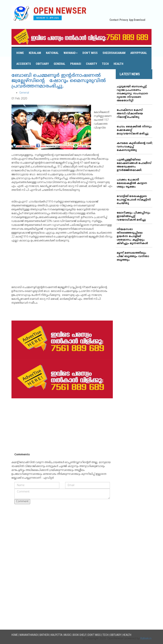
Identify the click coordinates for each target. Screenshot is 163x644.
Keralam (35, 53)
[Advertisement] (62, 426)
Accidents (24, 64)
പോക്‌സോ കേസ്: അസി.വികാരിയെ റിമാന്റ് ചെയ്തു (130, 114)
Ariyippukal (139, 53)
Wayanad (71, 53)
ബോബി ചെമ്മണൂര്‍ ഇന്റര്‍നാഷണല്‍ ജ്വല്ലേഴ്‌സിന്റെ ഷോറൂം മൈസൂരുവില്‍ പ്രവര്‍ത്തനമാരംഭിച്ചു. (59, 81)
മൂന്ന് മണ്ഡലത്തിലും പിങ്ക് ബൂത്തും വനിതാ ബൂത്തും (133, 256)
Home (20, 53)
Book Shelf (80, 635)
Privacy (124, 20)
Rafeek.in (146, 639)
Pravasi (76, 64)
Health (118, 64)
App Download (137, 20)
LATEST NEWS (130, 74)
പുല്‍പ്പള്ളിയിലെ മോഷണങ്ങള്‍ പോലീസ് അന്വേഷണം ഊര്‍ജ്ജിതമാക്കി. (134, 165)
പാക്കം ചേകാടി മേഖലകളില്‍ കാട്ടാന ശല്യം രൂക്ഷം (132, 183)
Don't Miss (90, 53)
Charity (92, 64)
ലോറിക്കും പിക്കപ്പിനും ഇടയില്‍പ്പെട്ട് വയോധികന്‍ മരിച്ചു (134, 216)
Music (68, 635)
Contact (114, 20)
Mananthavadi (29, 635)
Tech (105, 64)
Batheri (44, 635)
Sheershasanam (114, 53)
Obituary (42, 64)
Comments (22, 455)
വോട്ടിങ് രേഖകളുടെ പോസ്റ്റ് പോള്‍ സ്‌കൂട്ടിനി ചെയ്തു (134, 200)
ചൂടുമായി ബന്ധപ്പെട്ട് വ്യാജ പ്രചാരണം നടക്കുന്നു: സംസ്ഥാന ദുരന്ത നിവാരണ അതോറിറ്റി (132, 94)
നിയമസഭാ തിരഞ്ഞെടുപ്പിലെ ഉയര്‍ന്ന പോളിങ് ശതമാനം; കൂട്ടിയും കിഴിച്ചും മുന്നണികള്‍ (132, 236)
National (52, 53)
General (60, 64)
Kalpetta (57, 635)
